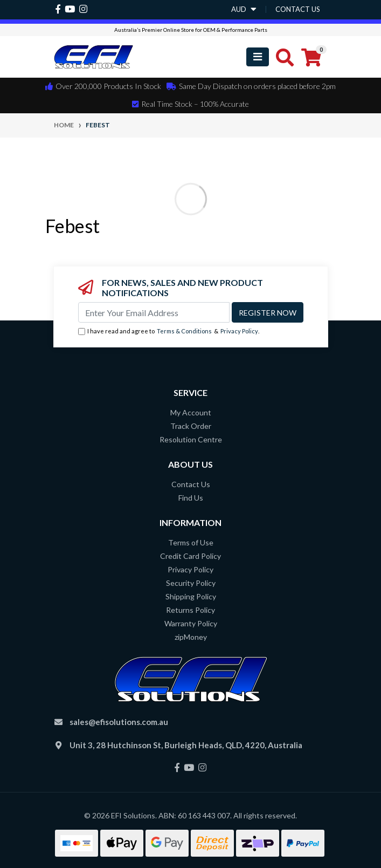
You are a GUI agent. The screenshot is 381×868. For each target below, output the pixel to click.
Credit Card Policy (190, 556)
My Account (191, 412)
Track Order (191, 426)
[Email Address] (154, 312)
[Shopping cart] (311, 57)
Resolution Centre (191, 439)
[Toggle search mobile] (282, 57)
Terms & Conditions (184, 331)
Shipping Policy (191, 596)
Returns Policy (190, 610)
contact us (298, 9)
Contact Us (191, 484)
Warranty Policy (191, 623)
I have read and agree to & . (169, 332)
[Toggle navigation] (258, 57)
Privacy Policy (239, 331)
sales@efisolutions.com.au (119, 722)
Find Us (191, 498)
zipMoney (191, 637)
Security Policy (191, 583)
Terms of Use (191, 542)
